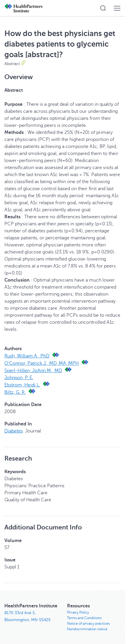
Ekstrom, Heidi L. (22, 385)
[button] (103, 8)
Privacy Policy (78, 612)
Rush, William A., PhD (27, 356)
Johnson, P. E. (19, 378)
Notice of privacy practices (88, 623)
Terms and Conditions (84, 618)
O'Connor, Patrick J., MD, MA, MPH (42, 363)
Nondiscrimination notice (87, 629)
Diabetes (14, 431)
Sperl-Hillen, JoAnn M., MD (33, 371)
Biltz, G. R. (15, 392)
